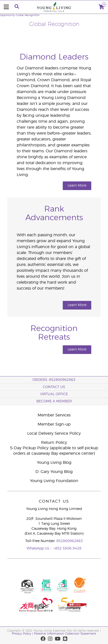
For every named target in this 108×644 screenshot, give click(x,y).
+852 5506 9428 (67, 548)
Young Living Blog (54, 463)
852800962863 (70, 541)
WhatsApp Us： (40, 548)
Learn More (77, 186)
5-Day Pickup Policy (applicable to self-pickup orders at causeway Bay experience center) (54, 451)
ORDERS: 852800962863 (54, 380)
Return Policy (54, 443)
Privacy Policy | (23, 634)
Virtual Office (54, 394)
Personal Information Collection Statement (65, 634)
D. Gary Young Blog (54, 472)
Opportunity (8, 15)
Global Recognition (28, 15)
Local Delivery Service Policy (54, 433)
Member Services (54, 415)
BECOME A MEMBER (54, 401)
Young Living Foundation (54, 481)
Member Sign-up (54, 424)
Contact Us (54, 387)
